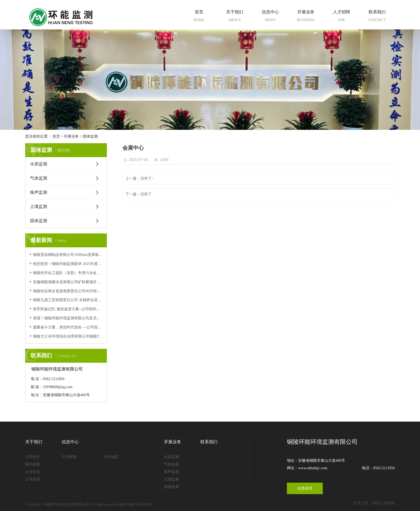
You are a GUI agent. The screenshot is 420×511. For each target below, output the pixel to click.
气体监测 (39, 178)
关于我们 (235, 17)
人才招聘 (341, 17)
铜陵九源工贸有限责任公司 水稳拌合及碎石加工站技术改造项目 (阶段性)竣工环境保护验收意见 (68, 300)
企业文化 (33, 472)
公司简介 (33, 457)
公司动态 (111, 457)
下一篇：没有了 (138, 194)
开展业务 (306, 17)
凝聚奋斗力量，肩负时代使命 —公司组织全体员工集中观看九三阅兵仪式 (68, 327)
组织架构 (33, 464)
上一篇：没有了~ (140, 178)
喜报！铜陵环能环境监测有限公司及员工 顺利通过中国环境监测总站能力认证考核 (68, 318)
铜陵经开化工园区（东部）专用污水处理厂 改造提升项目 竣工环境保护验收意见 (68, 273)
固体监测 (90, 136)
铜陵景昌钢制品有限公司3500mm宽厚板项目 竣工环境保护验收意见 (68, 255)
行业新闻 (69, 457)
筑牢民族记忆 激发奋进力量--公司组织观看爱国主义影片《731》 (68, 309)
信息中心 (270, 17)
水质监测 (39, 164)
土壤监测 (39, 207)
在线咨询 (305, 488)
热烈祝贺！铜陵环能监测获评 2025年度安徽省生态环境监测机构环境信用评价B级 (68, 264)
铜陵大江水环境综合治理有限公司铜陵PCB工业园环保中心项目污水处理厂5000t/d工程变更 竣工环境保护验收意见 (68, 336)
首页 (199, 17)
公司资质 (33, 479)
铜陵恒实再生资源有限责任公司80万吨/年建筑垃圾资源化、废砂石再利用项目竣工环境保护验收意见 (68, 291)
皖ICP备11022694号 (136, 504)
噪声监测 (39, 192)
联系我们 (377, 17)
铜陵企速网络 (384, 503)
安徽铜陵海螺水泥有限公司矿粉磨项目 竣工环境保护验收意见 (68, 282)
